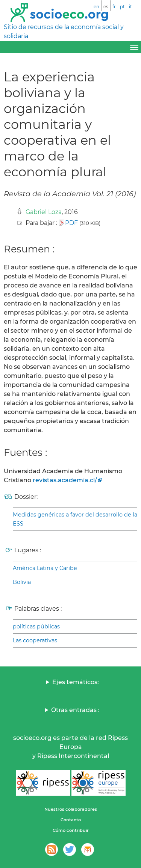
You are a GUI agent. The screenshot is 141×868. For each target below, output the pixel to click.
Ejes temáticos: (76, 682)
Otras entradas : (75, 710)
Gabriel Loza (44, 212)
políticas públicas (36, 627)
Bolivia (22, 582)
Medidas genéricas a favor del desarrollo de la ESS (75, 519)
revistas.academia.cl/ (65, 480)
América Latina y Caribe (45, 568)
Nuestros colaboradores (71, 809)
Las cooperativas (35, 640)
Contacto (71, 820)
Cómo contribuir (71, 830)
